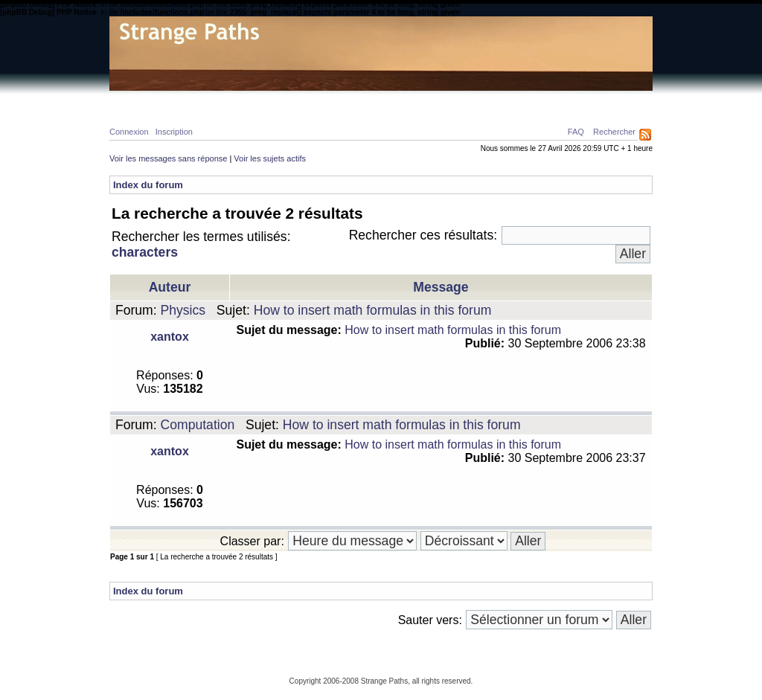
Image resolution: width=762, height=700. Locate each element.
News (420, 101)
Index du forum (148, 185)
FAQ (576, 132)
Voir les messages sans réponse (168, 158)
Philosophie (307, 101)
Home (136, 101)
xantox (170, 337)
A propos (520, 101)
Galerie (372, 101)
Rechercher (614, 132)
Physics (183, 310)
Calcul (244, 101)
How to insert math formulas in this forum (373, 310)
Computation (198, 425)
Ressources (589, 101)
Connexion (129, 132)
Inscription (174, 132)
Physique (188, 101)
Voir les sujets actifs (270, 158)
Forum (466, 101)
